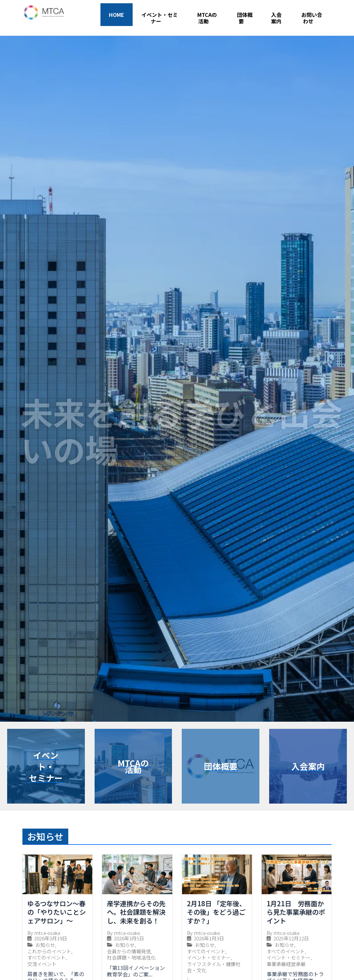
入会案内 (276, 18)
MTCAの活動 (207, 18)
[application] (164, 21)
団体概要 (245, 18)
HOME (117, 15)
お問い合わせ (312, 18)
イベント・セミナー (160, 18)
